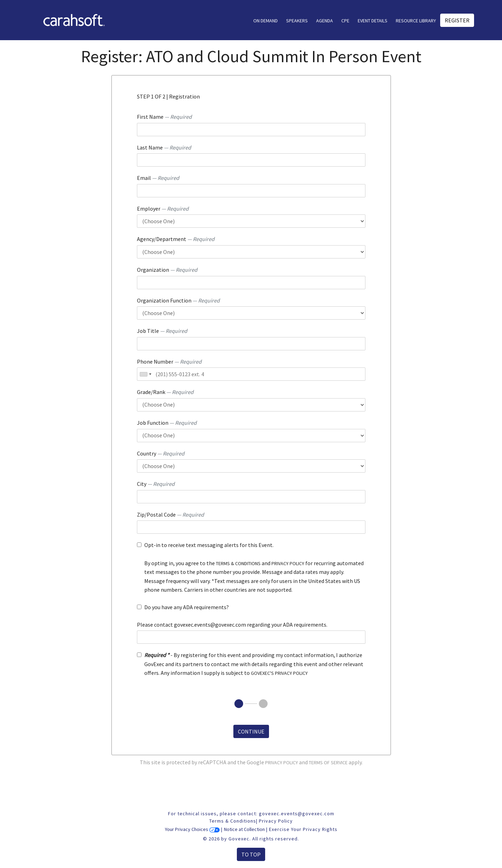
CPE (345, 21)
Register (457, 20)
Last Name (164, 147)
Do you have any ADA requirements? (187, 607)
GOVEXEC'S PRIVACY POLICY (279, 673)
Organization (167, 270)
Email (158, 178)
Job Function (167, 423)
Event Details (373, 21)
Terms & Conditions (233, 821)
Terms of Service (328, 763)
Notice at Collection (244, 829)
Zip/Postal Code (170, 515)
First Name (164, 117)
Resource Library (416, 21)
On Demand (265, 21)
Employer (163, 209)
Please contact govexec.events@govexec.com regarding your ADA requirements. (232, 625)
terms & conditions (238, 563)
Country (161, 453)
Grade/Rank (165, 392)
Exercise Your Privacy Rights (303, 829)
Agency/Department (176, 239)
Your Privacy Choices (192, 829)
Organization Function (178, 300)
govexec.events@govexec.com (297, 814)
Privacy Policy (282, 763)
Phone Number (169, 362)
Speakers (297, 21)
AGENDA (325, 21)
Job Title (162, 331)
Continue (251, 731)
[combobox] (145, 374)
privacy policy (288, 563)
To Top (251, 854)
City (156, 484)
